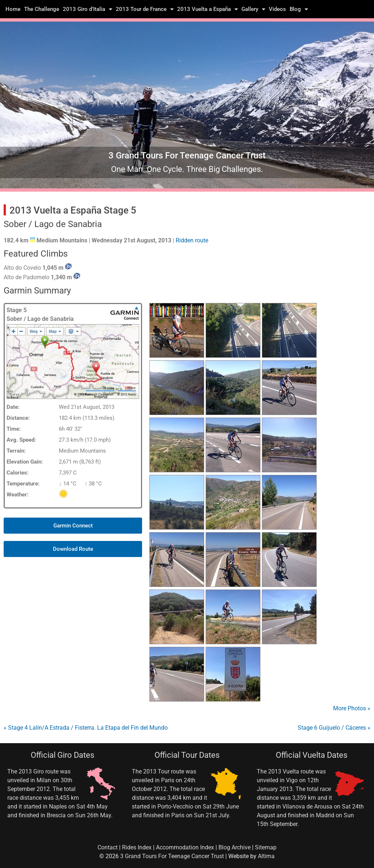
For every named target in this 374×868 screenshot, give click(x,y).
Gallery (253, 9)
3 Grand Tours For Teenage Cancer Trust (172, 856)
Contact (108, 847)
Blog (299, 9)
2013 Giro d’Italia (87, 9)
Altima (266, 856)
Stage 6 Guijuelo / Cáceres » (334, 728)
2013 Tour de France (145, 9)
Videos (277, 9)
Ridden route (192, 240)
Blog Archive (234, 847)
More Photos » (352, 708)
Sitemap (266, 847)
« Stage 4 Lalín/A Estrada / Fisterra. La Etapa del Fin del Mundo (86, 728)
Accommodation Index (185, 847)
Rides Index (137, 847)
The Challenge (42, 9)
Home (13, 9)
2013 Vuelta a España (207, 9)
